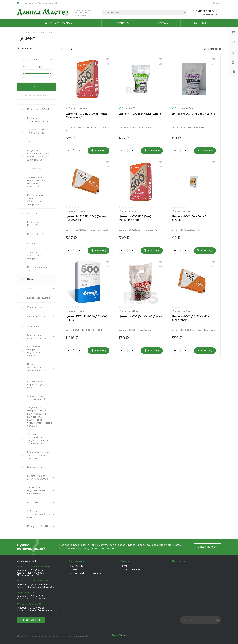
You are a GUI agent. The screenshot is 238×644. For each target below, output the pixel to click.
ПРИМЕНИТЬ (37, 87)
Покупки (125, 566)
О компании (76, 561)
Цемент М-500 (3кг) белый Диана (140, 114)
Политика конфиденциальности (85, 573)
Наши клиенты (76, 566)
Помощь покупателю (131, 569)
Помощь (126, 561)
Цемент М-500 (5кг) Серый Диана (140, 316)
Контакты (179, 561)
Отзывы (73, 569)
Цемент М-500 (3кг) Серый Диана (194, 114)
